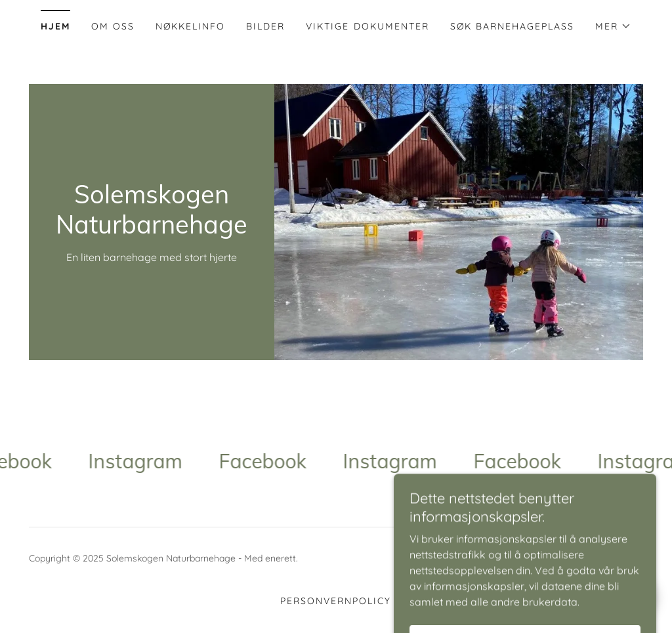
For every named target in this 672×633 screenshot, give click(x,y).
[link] (152, 230)
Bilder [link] (265, 26)
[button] (613, 26)
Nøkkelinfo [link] (190, 26)
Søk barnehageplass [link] (512, 26)
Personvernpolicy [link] (336, 601)
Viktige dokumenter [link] (367, 26)
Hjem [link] (55, 26)
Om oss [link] (113, 26)
